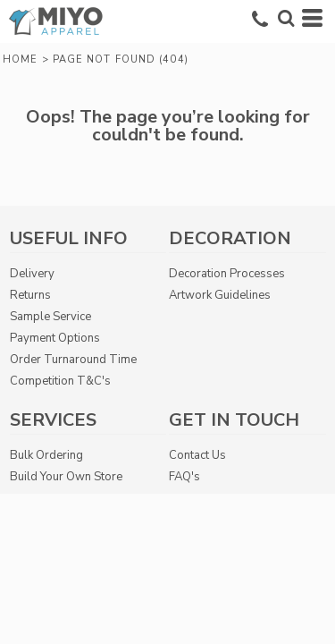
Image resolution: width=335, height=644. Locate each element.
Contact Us (197, 455)
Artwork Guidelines (220, 295)
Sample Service (50, 317)
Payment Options (55, 338)
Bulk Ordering (46, 455)
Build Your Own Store (66, 477)
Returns (30, 295)
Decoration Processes (227, 274)
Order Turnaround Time (73, 360)
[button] (286, 18)
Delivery (32, 274)
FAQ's (184, 477)
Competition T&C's (60, 381)
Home (20, 59)
